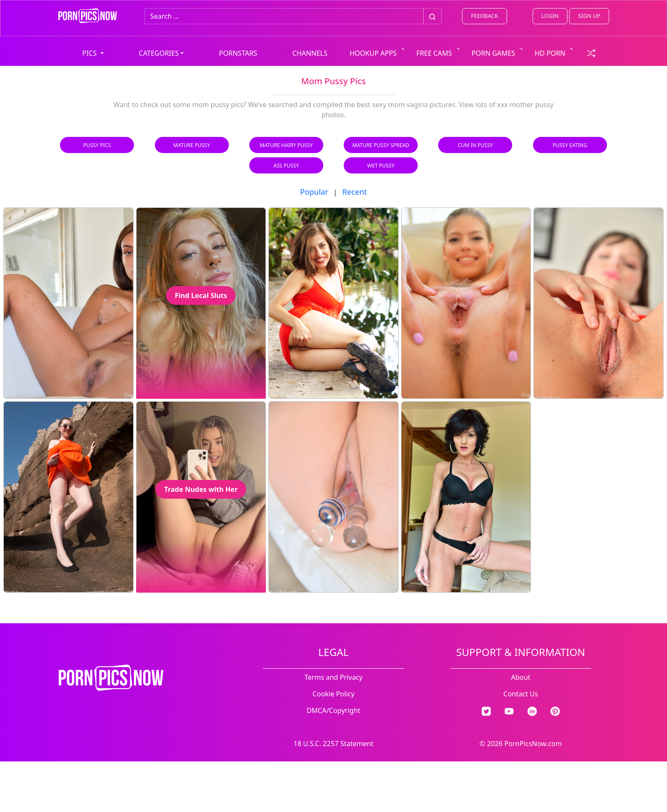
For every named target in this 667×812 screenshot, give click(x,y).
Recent (355, 192)
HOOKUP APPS (373, 53)
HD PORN (550, 53)
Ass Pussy (286, 166)
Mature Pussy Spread (381, 145)
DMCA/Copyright (333, 710)
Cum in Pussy (475, 145)
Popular (314, 192)
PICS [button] (90, 53)
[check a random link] (591, 52)
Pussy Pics (97, 145)
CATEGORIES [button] (159, 53)
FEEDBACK (484, 16)
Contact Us (520, 694)
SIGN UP (589, 16)
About (520, 677)
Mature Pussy (191, 145)
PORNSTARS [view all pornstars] (238, 53)
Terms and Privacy (333, 677)
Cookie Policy (334, 694)
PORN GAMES (494, 53)
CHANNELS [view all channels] (310, 53)
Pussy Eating (570, 145)
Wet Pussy (381, 166)
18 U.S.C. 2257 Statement (333, 744)
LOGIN (550, 16)
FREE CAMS (434, 53)
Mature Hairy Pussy (286, 145)
